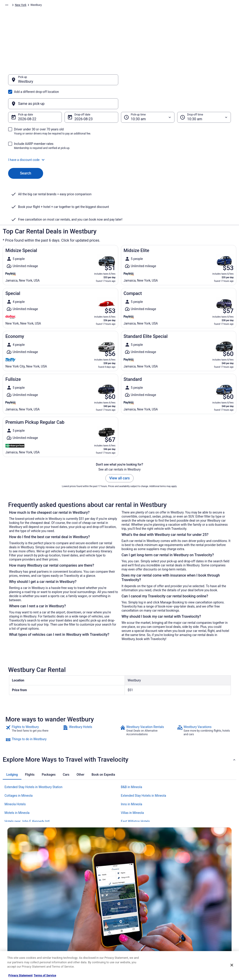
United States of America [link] (79, 6)
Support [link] (187, 887)
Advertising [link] (14, 938)
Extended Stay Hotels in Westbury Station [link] (34, 743)
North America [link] (51, 6)
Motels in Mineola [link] (17, 768)
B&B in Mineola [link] (132, 743)
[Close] (232, 965)
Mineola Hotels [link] (15, 760)
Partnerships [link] (15, 909)
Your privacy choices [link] (137, 923)
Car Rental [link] (32, 6)
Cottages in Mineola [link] (19, 751)
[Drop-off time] (204, 96)
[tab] (12, 730)
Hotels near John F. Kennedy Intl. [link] (27, 777)
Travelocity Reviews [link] (78, 923)
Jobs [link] (10, 895)
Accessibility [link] (132, 916)
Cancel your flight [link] (193, 902)
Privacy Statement (20, 975)
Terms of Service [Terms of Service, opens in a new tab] (45, 975)
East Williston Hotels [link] (135, 777)
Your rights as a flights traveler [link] (201, 923)
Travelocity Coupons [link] (78, 931)
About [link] (11, 887)
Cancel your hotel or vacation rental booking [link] (209, 895)
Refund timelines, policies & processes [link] (205, 909)
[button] (119, 138)
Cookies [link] (129, 895)
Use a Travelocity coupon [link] (197, 916)
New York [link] (104, 6)
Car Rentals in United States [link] (82, 916)
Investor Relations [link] (18, 923)
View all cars (119, 434)
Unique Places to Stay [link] (79, 938)
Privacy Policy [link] (132, 887)
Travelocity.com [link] (12, 6)
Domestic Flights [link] (76, 909)
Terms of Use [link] (132, 902)
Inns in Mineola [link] (132, 760)
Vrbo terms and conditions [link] (140, 909)
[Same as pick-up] (176, 82)
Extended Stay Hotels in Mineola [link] (144, 751)
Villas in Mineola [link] (132, 768)
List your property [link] (18, 902)
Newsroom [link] (14, 916)
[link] (34, 686)
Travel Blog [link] (72, 945)
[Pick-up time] (148, 96)
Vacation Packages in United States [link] (87, 902)
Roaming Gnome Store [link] (21, 931)
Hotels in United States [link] (79, 887)
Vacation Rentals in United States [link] (86, 895)
